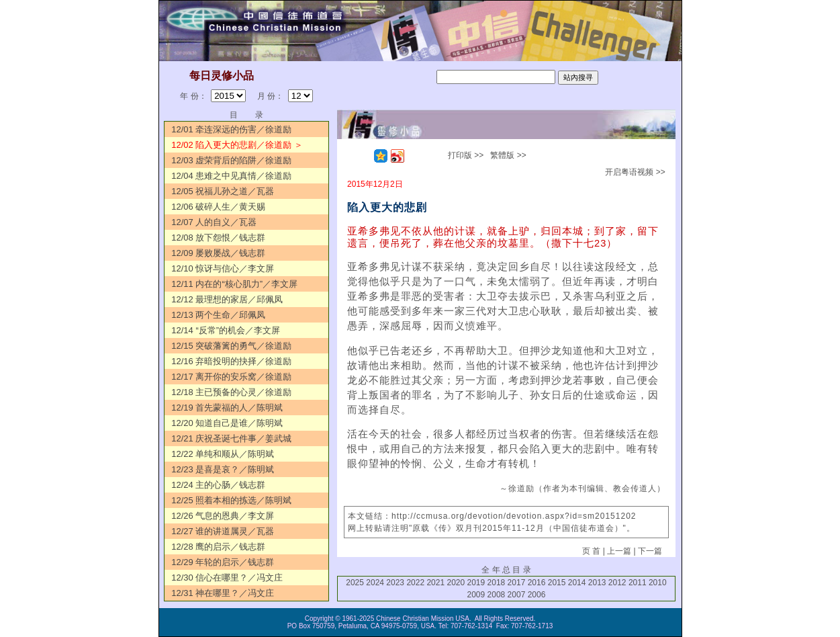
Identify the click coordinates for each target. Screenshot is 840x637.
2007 (517, 595)
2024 (375, 583)
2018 (497, 583)
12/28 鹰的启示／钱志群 (218, 547)
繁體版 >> (508, 155)
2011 (638, 583)
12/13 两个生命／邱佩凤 (218, 315)
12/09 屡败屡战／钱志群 (218, 253)
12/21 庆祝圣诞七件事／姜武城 (231, 438)
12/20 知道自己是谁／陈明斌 (227, 423)
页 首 (591, 551)
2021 (435, 583)
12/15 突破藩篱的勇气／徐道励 (231, 346)
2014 (577, 583)
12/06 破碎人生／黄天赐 (218, 207)
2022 (415, 583)
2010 (658, 583)
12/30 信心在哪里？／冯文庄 (227, 578)
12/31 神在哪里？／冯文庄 (223, 593)
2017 (517, 583)
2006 (537, 595)
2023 (395, 583)
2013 (597, 583)
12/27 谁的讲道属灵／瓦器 (223, 531)
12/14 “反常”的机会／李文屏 (226, 330)
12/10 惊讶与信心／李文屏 (223, 268)
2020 (456, 583)
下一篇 (650, 551)
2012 (617, 583)
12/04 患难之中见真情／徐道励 (231, 176)
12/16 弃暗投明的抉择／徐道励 (231, 361)
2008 (497, 595)
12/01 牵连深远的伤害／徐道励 (231, 129)
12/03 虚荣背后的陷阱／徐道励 (231, 160)
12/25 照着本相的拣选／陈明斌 (231, 500)
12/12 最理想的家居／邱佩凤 (227, 299)
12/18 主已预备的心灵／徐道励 (231, 392)
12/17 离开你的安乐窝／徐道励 (231, 377)
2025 (355, 583)
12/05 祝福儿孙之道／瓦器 (223, 191)
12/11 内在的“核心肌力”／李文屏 (234, 284)
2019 (476, 583)
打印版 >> (466, 155)
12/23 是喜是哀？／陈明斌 (223, 469)
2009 (476, 595)
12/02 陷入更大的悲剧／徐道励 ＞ (237, 145)
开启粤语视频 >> (635, 172)
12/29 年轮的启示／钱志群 (223, 562)
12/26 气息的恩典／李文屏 (223, 516)
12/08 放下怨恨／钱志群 (218, 238)
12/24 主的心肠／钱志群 (218, 485)
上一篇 (619, 551)
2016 (537, 583)
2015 (557, 583)
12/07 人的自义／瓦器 (214, 222)
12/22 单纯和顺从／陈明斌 (223, 454)
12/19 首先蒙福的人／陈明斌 (227, 408)
